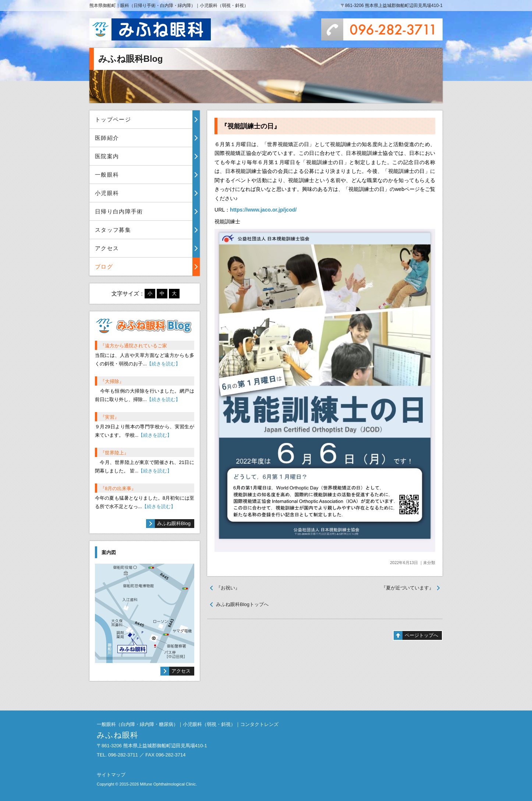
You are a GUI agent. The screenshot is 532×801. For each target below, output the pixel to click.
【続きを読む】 (164, 364)
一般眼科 (107, 175)
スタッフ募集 (113, 230)
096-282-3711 (382, 29)
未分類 (429, 563)
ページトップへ (421, 635)
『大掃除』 (112, 381)
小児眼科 (107, 193)
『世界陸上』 (114, 453)
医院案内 (107, 156)
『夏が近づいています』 (407, 588)
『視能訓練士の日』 (251, 126)
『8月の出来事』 (118, 488)
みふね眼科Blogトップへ (242, 604)
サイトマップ (111, 775)
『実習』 (110, 417)
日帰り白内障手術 (119, 211)
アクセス (107, 248)
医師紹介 (107, 138)
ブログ (104, 267)
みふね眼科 (150, 29)
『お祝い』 (228, 588)
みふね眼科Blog (174, 523)
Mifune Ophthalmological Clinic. (168, 784)
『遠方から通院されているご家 (134, 346)
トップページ (113, 119)
